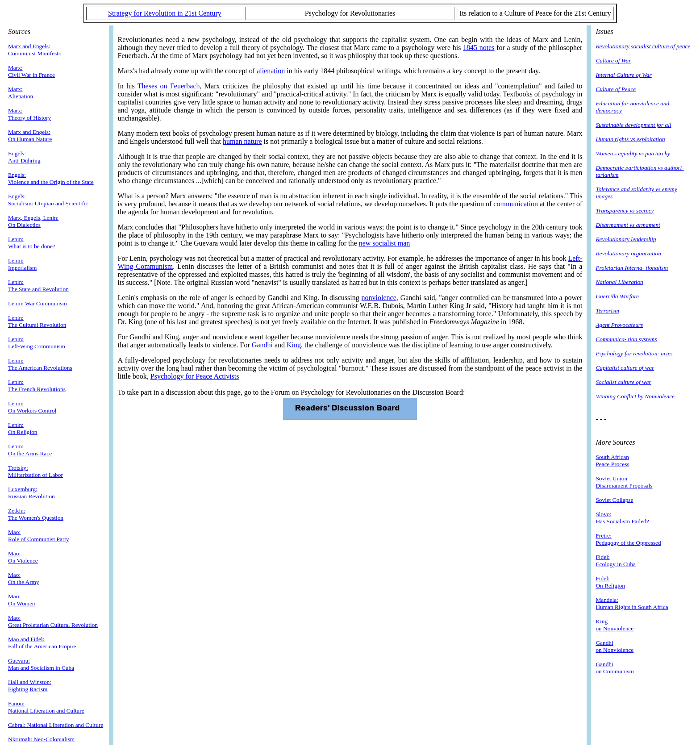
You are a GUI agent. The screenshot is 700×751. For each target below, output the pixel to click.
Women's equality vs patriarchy (633, 153)
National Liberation (619, 282)
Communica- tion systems (626, 339)
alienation (271, 71)
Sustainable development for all (633, 125)
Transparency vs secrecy (625, 211)
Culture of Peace (616, 89)
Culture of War (613, 60)
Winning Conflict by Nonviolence (635, 396)
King (294, 345)
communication (516, 204)
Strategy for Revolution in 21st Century (165, 13)
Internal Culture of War (623, 75)
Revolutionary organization (628, 253)
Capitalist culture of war (625, 368)
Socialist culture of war (623, 382)
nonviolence (379, 298)
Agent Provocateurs (619, 325)
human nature (242, 141)
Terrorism (607, 311)
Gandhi (262, 345)
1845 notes (479, 48)
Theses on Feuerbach (169, 86)
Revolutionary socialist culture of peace (643, 46)
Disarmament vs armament (628, 225)
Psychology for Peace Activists (195, 376)
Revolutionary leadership (626, 239)
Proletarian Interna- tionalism (632, 268)
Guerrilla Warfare (617, 296)
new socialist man (385, 243)
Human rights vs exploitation (630, 139)
